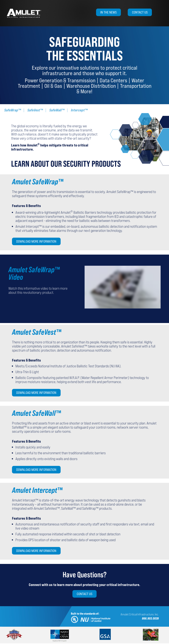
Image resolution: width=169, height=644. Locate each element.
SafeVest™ (35, 110)
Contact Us (140, 12)
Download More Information (36, 241)
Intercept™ (79, 110)
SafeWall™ (57, 110)
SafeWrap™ (13, 110)
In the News (108, 12)
